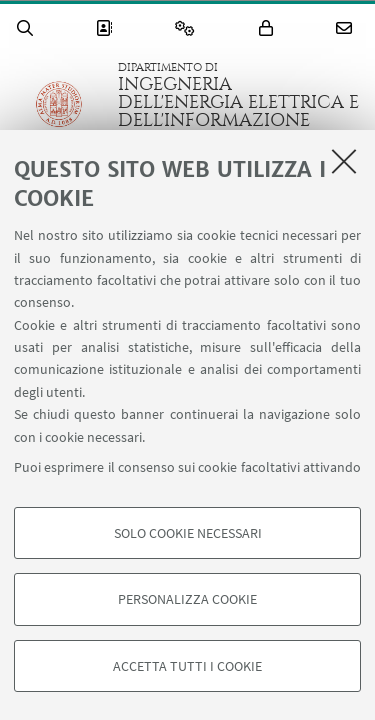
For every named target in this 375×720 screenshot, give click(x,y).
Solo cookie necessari (188, 533)
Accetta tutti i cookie (187, 666)
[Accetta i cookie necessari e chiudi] (344, 161)
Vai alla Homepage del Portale (59, 113)
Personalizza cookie (187, 599)
